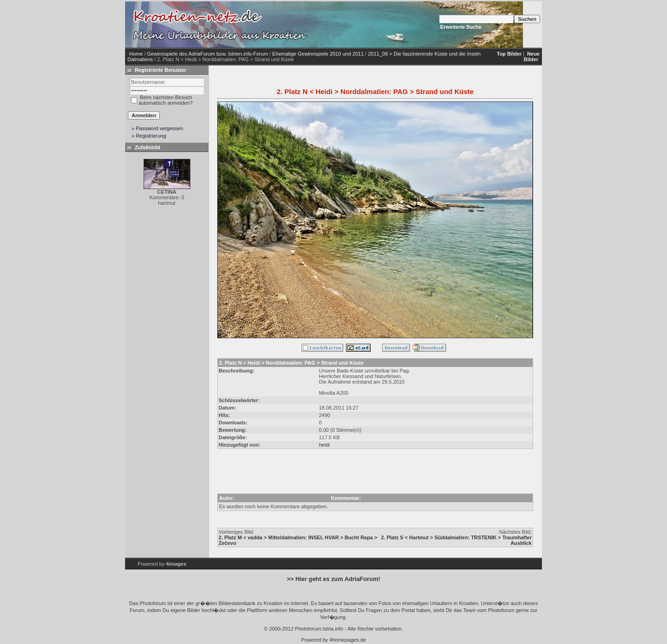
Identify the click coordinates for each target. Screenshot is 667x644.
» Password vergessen (157, 128)
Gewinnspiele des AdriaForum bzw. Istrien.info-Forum (208, 54)
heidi (324, 445)
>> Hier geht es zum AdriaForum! (333, 579)
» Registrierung (149, 136)
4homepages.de (348, 640)
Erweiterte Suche (461, 27)
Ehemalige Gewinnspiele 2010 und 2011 (318, 54)
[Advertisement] (389, 25)
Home (136, 54)
